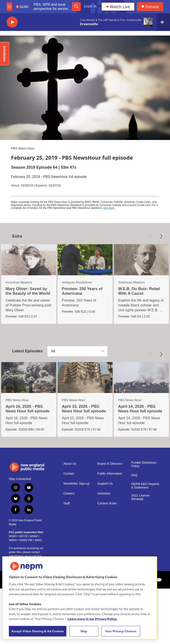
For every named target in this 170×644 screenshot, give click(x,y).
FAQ (134, 475)
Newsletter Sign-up (76, 483)
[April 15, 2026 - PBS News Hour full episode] (85, 377)
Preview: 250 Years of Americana (82, 291)
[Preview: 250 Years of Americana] (85, 260)
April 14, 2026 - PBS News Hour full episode (140, 409)
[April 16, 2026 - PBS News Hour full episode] (29, 377)
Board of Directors (110, 464)
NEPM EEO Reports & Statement (145, 486)
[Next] (161, 236)
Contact (69, 473)
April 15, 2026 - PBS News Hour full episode (84, 409)
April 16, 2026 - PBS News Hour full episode (28, 409)
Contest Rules (107, 503)
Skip (84, 631)
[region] (80, 598)
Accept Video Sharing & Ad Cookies (38, 631)
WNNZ (34, 536)
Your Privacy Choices (121, 631)
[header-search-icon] (76, 7)
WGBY (13, 536)
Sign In (90, 6)
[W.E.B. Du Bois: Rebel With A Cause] (141, 260)
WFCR (23, 536)
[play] (12, 22)
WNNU (13, 540)
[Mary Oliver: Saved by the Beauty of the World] (29, 260)
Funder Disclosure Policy (144, 464)
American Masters (19, 282)
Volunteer (104, 493)
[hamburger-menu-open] (9, 7)
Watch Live (118, 7)
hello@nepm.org (19, 556)
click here (109, 208)
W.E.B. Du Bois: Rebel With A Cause (139, 291)
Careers (69, 493)
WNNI (38, 540)
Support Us (105, 483)
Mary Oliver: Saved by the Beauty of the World (28, 291)
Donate (152, 7)
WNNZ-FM (26, 540)
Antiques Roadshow (77, 282)
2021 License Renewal (140, 497)
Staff (67, 503)
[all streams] (163, 22)
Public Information (110, 473)
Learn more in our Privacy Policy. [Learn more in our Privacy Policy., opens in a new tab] (92, 619)
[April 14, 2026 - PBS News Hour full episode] (141, 377)
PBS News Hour (23, 148)
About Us (70, 464)
